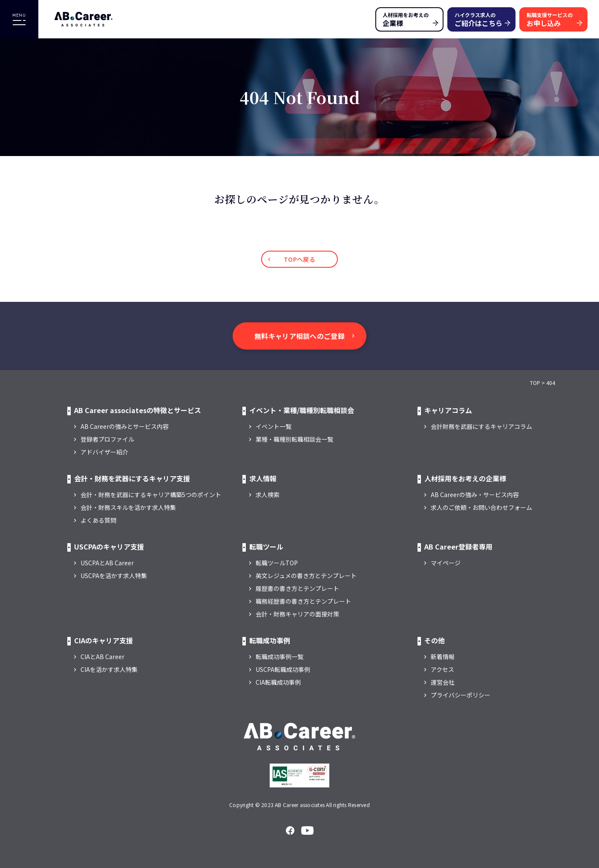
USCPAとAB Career (107, 563)
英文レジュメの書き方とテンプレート (306, 576)
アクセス (442, 669)
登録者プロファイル (107, 439)
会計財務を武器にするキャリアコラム (481, 426)
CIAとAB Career (102, 657)
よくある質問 (98, 520)
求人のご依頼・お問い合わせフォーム (481, 507)
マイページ (446, 563)
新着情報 (443, 657)
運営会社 (443, 682)
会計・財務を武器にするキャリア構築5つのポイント (151, 495)
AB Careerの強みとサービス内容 (125, 426)
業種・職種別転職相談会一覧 (294, 439)
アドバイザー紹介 (104, 452)
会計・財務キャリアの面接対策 (297, 614)
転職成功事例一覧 (279, 657)
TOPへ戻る (299, 259)
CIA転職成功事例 (278, 682)
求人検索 (268, 495)
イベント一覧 (274, 426)
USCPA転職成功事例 (283, 669)
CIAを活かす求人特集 (109, 669)
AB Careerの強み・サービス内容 (475, 495)
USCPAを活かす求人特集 (114, 576)
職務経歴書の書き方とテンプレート (303, 601)
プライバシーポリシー (461, 695)
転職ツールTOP (277, 563)
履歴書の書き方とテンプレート (297, 588)
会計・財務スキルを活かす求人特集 (128, 507)
